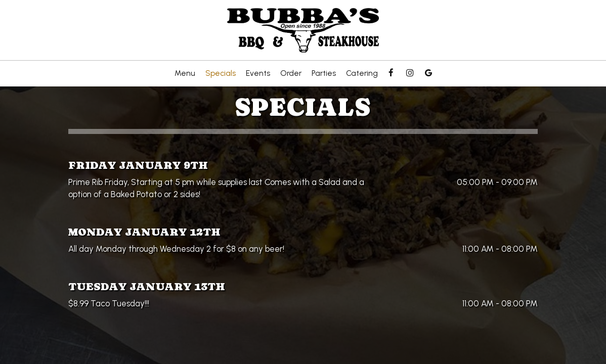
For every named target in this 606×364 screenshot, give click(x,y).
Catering (362, 73)
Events (258, 73)
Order (291, 73)
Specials (221, 73)
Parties (324, 73)
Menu (185, 73)
